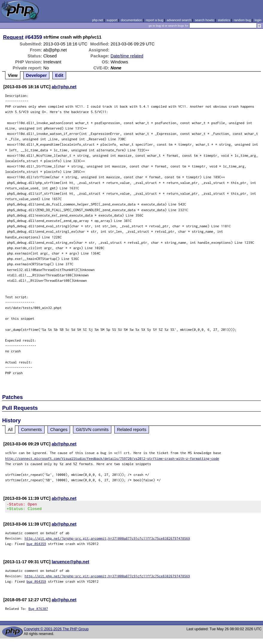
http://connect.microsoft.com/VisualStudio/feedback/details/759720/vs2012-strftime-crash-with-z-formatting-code (112, 458)
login (258, 20)
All (10, 430)
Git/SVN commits (92, 430)
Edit (59, 75)
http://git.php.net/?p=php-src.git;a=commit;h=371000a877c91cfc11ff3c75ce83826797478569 (107, 540)
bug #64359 (36, 545)
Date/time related (127, 56)
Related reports (132, 430)
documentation (131, 20)
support (112, 20)
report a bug (154, 20)
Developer (37, 75)
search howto (204, 20)
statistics (224, 20)
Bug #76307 (38, 610)
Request (13, 37)
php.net (98, 20)
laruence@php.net (70, 564)
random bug (242, 20)
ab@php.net (64, 87)
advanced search (179, 20)
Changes (59, 430)
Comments (31, 430)
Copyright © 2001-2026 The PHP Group (56, 631)
